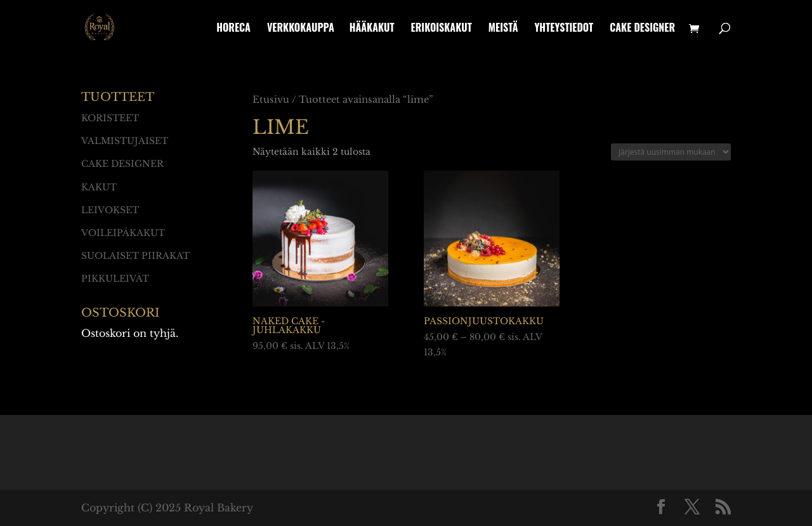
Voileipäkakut (123, 233)
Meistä (503, 29)
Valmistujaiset (125, 141)
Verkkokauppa (301, 29)
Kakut (99, 187)
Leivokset (110, 210)
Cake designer (642, 29)
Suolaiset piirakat (135, 256)
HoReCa (233, 29)
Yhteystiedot (564, 29)
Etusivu (271, 100)
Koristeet (110, 118)
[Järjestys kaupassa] (671, 152)
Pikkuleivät (115, 279)
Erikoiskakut (442, 29)
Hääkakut (372, 29)
